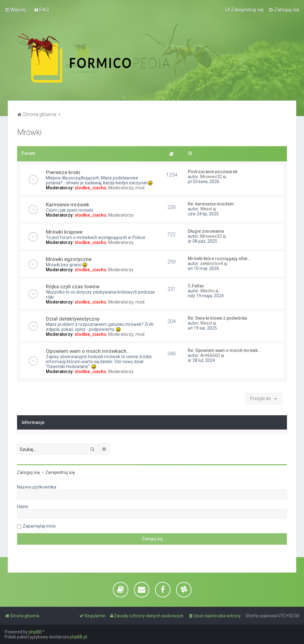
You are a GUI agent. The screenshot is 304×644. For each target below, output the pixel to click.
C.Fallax (196, 286)
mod (140, 188)
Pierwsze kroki (63, 172)
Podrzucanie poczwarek (213, 172)
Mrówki (29, 132)
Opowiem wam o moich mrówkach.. (87, 351)
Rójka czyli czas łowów (73, 286)
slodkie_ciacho (90, 188)
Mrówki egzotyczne (69, 259)
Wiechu (207, 291)
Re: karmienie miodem (211, 204)
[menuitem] (41, 10)
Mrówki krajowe (64, 232)
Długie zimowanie (206, 231)
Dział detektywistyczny (73, 319)
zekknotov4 (212, 263)
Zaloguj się (29, 472)
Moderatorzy (121, 188)
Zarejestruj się (60, 472)
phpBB (35, 632)
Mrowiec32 (211, 177)
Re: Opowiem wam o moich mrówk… (224, 350)
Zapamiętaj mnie (39, 526)
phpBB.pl (78, 637)
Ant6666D (210, 355)
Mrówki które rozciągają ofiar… (219, 259)
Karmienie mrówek (68, 205)
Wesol (206, 209)
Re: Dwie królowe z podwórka (217, 318)
